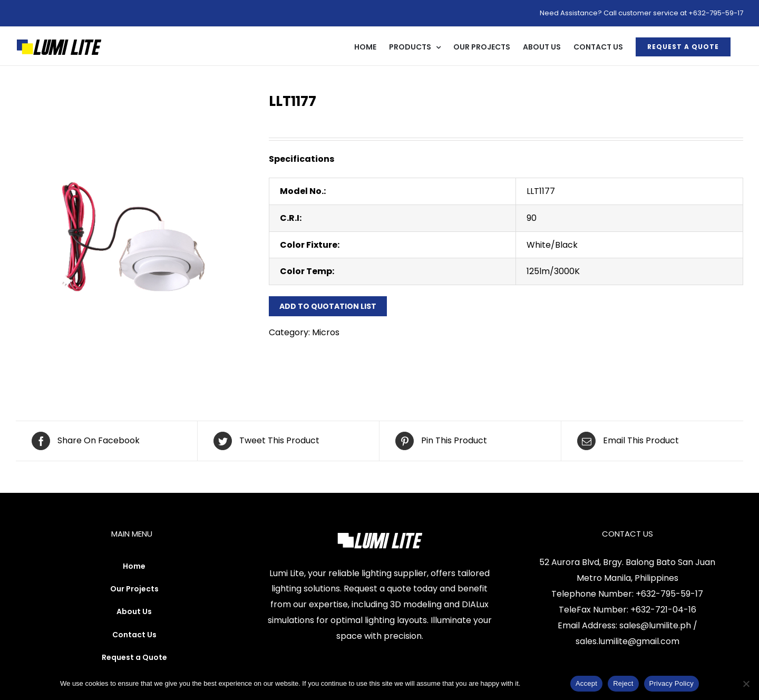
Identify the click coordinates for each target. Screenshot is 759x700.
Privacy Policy (544, 683)
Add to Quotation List (328, 306)
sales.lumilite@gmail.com (627, 641)
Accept (586, 683)
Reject (623, 683)
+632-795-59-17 (669, 594)
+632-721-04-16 (663, 610)
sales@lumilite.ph (655, 625)
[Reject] (746, 684)
